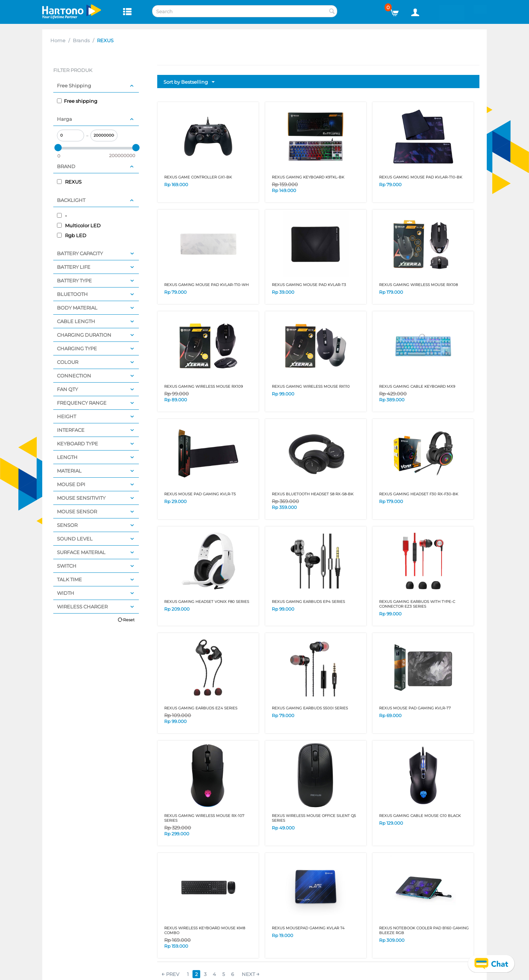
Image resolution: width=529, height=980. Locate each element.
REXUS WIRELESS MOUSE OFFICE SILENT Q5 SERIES (314, 818)
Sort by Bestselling (189, 82)
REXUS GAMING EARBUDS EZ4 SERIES (201, 708)
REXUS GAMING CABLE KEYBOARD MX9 (417, 386)
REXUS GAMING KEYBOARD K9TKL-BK (308, 177)
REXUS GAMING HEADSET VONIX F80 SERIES (207, 602)
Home (58, 40)
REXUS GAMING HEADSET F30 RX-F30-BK (419, 494)
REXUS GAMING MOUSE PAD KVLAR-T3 (309, 285)
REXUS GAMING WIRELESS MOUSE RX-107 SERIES (204, 818)
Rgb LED (72, 235)
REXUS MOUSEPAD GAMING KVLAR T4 (308, 928)
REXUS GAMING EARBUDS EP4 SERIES (308, 602)
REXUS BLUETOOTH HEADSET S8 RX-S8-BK (313, 494)
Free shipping (77, 101)
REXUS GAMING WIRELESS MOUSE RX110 (311, 386)
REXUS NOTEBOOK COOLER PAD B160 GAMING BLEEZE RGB (424, 930)
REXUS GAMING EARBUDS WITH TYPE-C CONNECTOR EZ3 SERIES (417, 604)
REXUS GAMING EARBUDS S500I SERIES (310, 708)
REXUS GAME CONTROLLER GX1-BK (198, 177)
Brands (81, 40)
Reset (129, 620)
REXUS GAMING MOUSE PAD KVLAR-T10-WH (206, 285)
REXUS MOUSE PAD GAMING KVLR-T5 (200, 494)
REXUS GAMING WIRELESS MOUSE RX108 (418, 285)
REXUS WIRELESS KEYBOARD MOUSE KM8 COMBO (205, 930)
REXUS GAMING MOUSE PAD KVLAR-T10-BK (421, 177)
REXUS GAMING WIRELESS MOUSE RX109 (204, 386)
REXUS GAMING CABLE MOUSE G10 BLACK (420, 816)
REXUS (69, 182)
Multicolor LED (79, 225)
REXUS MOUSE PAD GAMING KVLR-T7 (415, 708)
